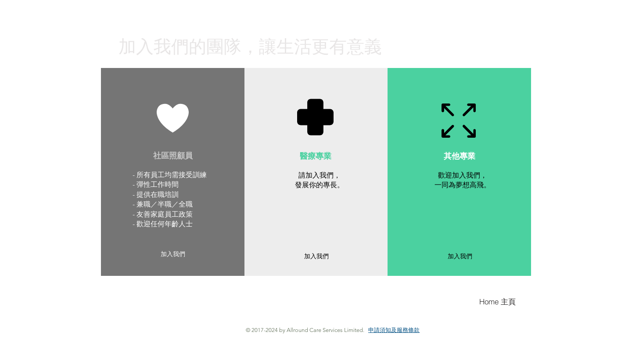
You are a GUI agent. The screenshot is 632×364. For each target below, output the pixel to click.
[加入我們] (173, 255)
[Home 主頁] (499, 302)
